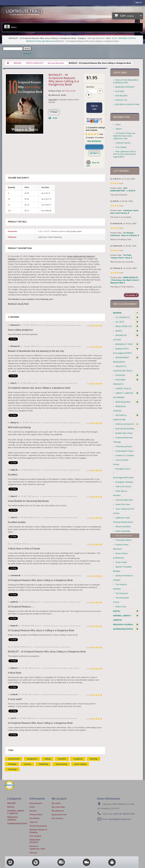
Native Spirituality (122, 531)
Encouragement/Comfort (123, 478)
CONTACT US (121, 100)
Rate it (94, 153)
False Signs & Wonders (120, 493)
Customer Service (123, 143)
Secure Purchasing (38, 826)
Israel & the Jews (122, 504)
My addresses (58, 811)
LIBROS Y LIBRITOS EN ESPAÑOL (123, 395)
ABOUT (119, 129)
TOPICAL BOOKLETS (125, 424)
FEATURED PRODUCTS (119, 382)
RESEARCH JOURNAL (120, 409)
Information (121, 117)
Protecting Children (123, 540)
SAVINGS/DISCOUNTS (123, 629)
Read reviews (94, 147)
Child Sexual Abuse (123, 446)
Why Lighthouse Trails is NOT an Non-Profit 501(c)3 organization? (125, 154)
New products (36, 803)
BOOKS (119, 331)
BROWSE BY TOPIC (124, 344)
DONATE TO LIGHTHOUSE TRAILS (123, 369)
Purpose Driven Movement (121, 547)
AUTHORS (120, 91)
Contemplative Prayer (124, 451)
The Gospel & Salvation (120, 587)
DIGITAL (117, 611)
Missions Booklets (123, 527)
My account (59, 799)
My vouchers (57, 818)
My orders (56, 803)
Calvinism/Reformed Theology (123, 440)
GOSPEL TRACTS (123, 389)
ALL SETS (120, 322)
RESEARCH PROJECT (125, 87)
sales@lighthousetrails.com (120, 819)
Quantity (90, 87)
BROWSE (123, 38)
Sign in (139, 2)
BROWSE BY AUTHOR (120, 338)
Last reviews (121, 171)
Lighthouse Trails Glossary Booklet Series (123, 520)
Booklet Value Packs (124, 433)
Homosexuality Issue (124, 500)
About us (34, 822)
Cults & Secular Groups (121, 462)
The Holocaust (121, 593)
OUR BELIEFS (121, 96)
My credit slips (58, 807)
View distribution (94, 141)
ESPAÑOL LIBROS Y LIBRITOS (122, 618)
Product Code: (55, 91)
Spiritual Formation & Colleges (123, 578)
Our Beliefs (35, 818)
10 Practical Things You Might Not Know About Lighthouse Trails (124, 136)
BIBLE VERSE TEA (123, 326)
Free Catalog (121, 147)
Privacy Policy (36, 815)
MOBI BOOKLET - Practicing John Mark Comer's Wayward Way (125, 280)
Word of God (121, 607)
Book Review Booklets (125, 429)
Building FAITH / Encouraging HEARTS (122, 351)
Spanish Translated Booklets (122, 569)
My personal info (59, 815)
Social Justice (121, 562)
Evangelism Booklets (124, 482)
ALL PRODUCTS (122, 317)
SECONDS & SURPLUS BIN (127, 104)
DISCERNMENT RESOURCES (121, 360)
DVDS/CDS (120, 375)
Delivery (33, 811)
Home (118, 125)
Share (54, 112)
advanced (27, 54)
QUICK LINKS (120, 73)
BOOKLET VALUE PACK (18, 304)
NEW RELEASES (123, 402)
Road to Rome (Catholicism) (120, 556)
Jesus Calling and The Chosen (124, 511)
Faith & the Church (123, 487)
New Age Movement (46, 41)
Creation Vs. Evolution (125, 455)
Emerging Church (123, 469)
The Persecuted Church (121, 600)
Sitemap (33, 853)
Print (55, 118)
